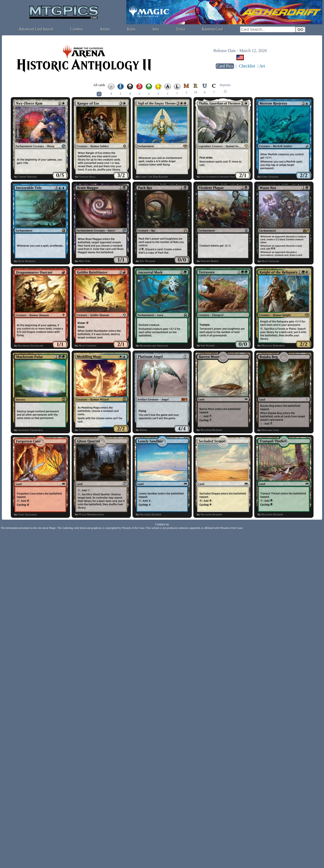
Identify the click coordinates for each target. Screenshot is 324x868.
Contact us (162, 524)
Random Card (212, 29)
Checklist (247, 66)
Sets (156, 29)
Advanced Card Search (36, 29)
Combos (77, 29)
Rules (131, 29)
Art (262, 66)
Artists (105, 29)
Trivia (180, 29)
